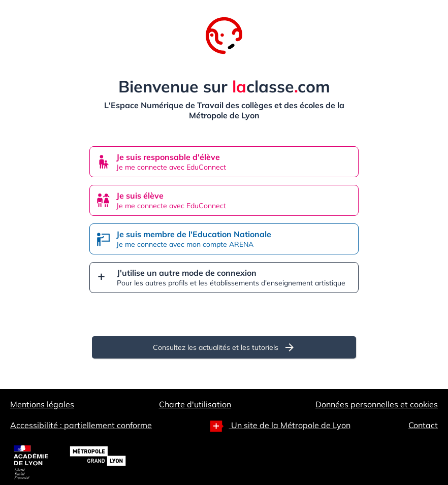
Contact (423, 425)
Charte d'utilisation (195, 404)
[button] (224, 278)
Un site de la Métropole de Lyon (280, 426)
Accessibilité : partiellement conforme (81, 425)
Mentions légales (42, 404)
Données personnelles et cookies (377, 404)
